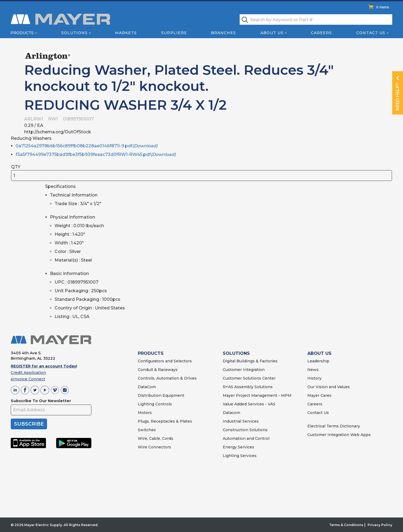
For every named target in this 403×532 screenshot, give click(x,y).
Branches (223, 33)
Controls (163, 404)
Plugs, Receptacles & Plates (165, 421)
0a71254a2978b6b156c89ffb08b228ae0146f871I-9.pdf (87, 146)
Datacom (231, 413)
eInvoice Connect (28, 379)
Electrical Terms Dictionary (334, 426)
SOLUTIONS (236, 353)
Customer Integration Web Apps (339, 435)
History (314, 378)
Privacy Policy (380, 525)
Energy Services (238, 447)
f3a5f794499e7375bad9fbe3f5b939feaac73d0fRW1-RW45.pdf (96, 154)
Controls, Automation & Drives (167, 378)
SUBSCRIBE (29, 424)
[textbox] (316, 19)
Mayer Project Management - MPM (257, 395)
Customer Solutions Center (249, 378)
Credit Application (28, 373)
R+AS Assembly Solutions (248, 387)
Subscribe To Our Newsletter (41, 401)
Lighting (146, 404)
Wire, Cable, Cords (156, 438)
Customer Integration (244, 370)
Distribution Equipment (161, 395)
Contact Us (371, 33)
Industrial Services (241, 421)
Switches (147, 430)
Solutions (74, 33)
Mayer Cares (319, 395)
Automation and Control (246, 438)
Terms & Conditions (346, 525)
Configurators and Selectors (165, 361)
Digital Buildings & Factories (250, 361)
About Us (272, 33)
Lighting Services (240, 456)
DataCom (147, 387)
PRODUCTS (151, 353)
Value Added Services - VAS (249, 404)
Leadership (318, 361)
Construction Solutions (245, 430)
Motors (145, 413)
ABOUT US (319, 353)
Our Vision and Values (329, 387)
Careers (321, 33)
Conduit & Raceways (158, 370)
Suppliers (174, 33)
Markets (126, 33)
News (313, 370)
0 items (383, 7)
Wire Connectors (154, 447)
